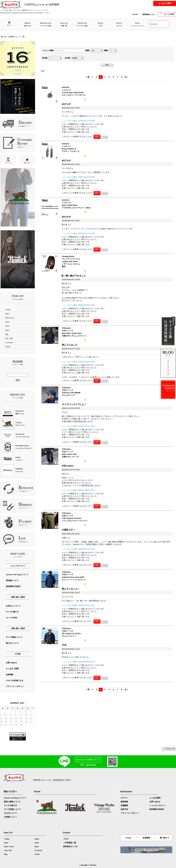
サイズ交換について (12, 809)
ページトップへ (170, 749)
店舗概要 (124, 805)
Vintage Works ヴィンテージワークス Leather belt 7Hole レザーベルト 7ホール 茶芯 (71, 262)
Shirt (6, 843)
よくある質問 (155, 798)
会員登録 (146, 838)
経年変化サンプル (71, 846)
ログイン (124, 798)
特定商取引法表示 (157, 809)
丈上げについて (10, 813)
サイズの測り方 (10, 805)
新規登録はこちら (149, 14)
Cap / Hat (8, 850)
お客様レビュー (10, 817)
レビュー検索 (48, 50)
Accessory (38, 850)
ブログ (66, 839)
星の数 (45, 58)
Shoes (37, 846)
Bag (6, 854)
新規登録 (124, 802)
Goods (37, 854)
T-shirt (7, 839)
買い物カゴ (164, 838)
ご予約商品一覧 (70, 843)
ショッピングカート (158, 805)
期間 (88, 50)
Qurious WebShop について (15, 798)
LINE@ (128, 838)
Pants (37, 843)
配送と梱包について (12, 802)
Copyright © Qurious (88, 865)
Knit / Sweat (9, 846)
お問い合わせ (155, 802)
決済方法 (124, 809)
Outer (37, 839)
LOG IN (135, 14)
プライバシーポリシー (130, 813)
